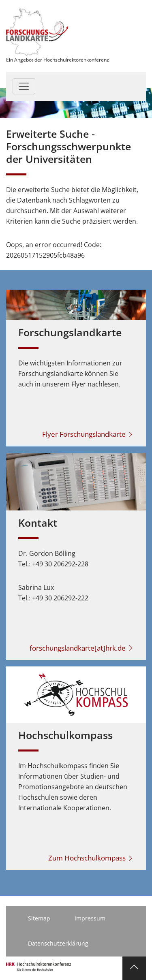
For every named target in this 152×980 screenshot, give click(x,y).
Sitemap (39, 918)
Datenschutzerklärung (58, 943)
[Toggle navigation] (24, 86)
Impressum (90, 918)
